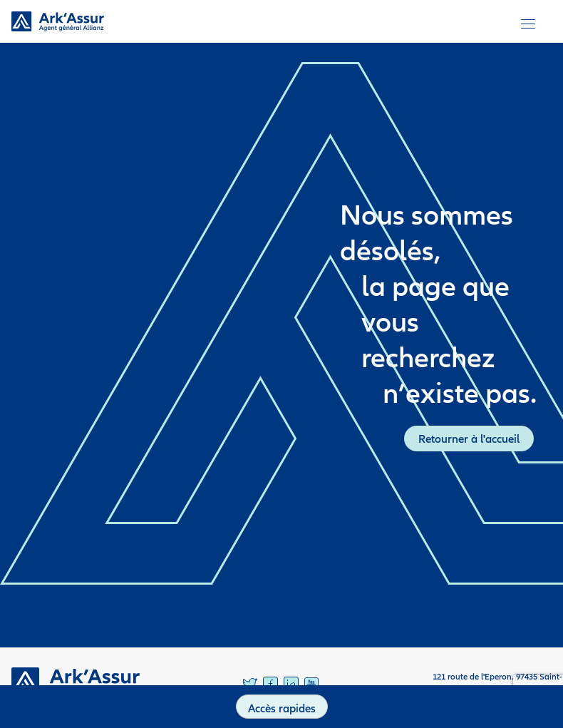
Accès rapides (282, 708)
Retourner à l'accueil (469, 439)
